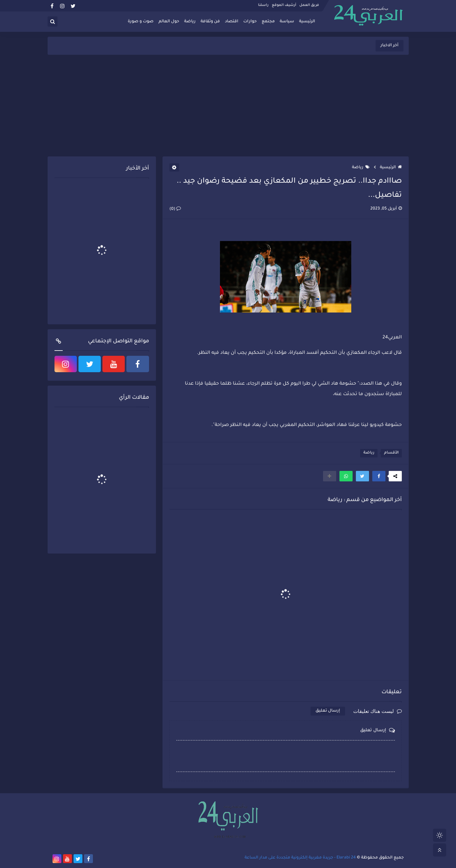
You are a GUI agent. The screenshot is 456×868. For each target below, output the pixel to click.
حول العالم (169, 22)
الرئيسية (307, 22)
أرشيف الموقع (284, 5)
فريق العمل (309, 5)
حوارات (250, 22)
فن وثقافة (210, 22)
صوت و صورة (141, 22)
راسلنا (263, 5)
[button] (379, 476)
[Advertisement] (228, 106)
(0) (175, 209)
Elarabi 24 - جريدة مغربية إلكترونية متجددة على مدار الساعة (300, 858)
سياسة (287, 22)
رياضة (190, 22)
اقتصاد (232, 22)
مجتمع (268, 22)
